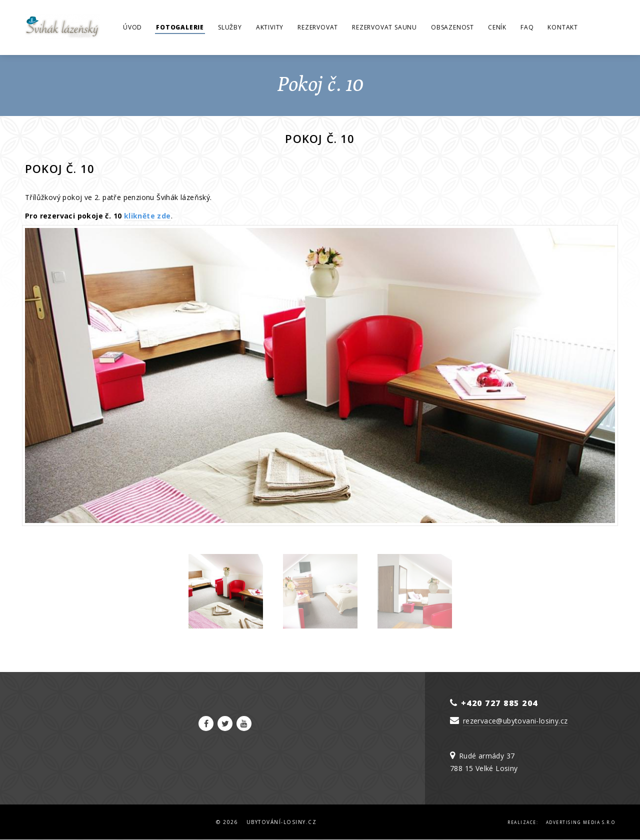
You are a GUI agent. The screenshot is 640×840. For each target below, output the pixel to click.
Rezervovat (318, 27)
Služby (230, 27)
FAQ (527, 27)
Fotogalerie (180, 27)
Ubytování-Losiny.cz (282, 822)
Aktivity (270, 27)
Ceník (497, 27)
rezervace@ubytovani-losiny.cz (515, 721)
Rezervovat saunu (384, 27)
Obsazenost (452, 27)
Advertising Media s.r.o (581, 822)
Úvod (132, 27)
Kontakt (563, 27)
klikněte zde (147, 216)
